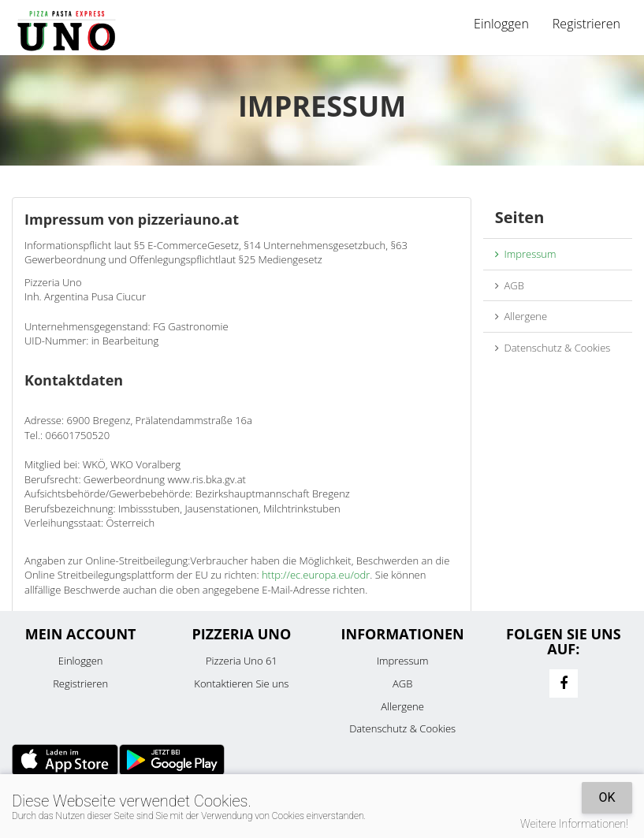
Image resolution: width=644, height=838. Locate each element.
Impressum (526, 254)
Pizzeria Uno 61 (242, 661)
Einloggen (501, 24)
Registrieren (586, 24)
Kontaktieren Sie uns (241, 683)
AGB (510, 285)
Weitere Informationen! (574, 824)
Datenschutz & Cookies (553, 348)
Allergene (521, 316)
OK (607, 797)
